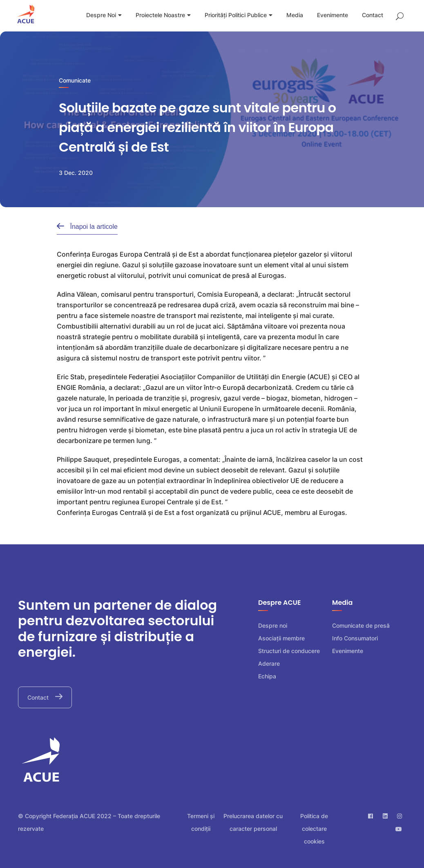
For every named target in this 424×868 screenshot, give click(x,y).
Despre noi (273, 625)
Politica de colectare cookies (314, 829)
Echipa (267, 676)
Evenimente (348, 651)
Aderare (269, 663)
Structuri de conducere (289, 651)
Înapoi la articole (93, 227)
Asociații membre (281, 638)
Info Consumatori (355, 638)
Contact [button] (39, 697)
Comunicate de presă (361, 625)
